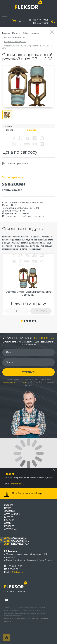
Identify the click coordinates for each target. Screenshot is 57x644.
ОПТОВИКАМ (11, 529)
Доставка (10, 511)
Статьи (8, 523)
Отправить (28, 372)
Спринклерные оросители (16, 41)
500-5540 (14, 538)
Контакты (10, 526)
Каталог (16, 33)
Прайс (8, 508)
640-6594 (14, 544)
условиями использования (15, 382)
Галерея (9, 517)
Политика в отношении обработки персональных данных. (26, 620)
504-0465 (14, 541)
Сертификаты (12, 514)
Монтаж (9, 520)
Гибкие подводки (31, 33)
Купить (41, 311)
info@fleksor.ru (18, 484)
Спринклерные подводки (16, 37)
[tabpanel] (28, 284)
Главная (6, 33)
